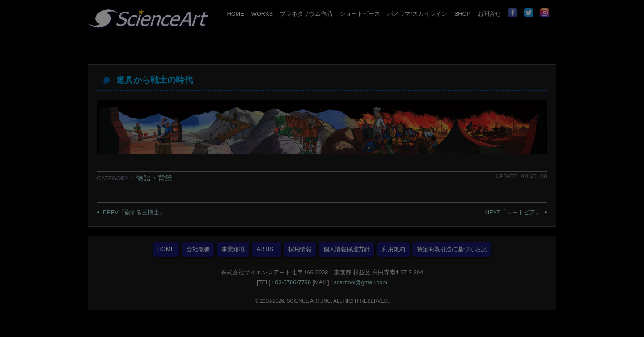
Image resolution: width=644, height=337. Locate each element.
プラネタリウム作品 (306, 14)
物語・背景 (154, 178)
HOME (235, 14)
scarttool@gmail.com (360, 282)
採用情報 (300, 249)
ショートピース (360, 14)
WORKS (262, 14)
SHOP (462, 14)
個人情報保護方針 (347, 249)
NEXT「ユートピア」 (513, 212)
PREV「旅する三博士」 (134, 212)
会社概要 (198, 249)
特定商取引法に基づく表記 (452, 249)
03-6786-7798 (293, 282)
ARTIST (266, 249)
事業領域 (233, 249)
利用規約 (394, 249)
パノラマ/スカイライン (417, 14)
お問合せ (489, 14)
